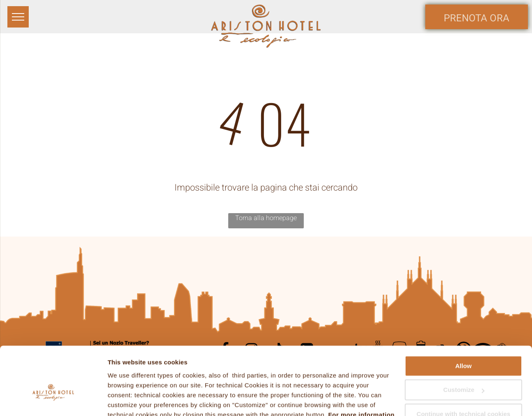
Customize (464, 342)
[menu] (18, 17)
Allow (463, 318)
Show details (127, 400)
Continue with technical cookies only (463, 370)
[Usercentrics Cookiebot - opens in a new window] (53, 400)
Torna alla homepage (266, 218)
